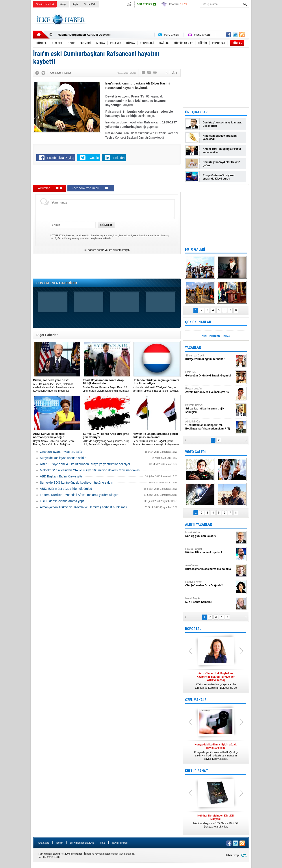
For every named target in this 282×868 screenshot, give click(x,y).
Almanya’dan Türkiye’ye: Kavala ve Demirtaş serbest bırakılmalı (83, 507)
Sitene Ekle (90, 4)
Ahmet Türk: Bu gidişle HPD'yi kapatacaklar (222, 151)
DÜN (204, 336)
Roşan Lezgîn (210, 390)
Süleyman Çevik (210, 357)
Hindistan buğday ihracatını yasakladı (220, 137)
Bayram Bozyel (210, 409)
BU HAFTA (215, 336)
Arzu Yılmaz (210, 567)
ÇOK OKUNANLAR (198, 322)
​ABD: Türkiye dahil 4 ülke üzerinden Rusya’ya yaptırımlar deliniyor (85, 464)
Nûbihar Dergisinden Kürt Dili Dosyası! (84, 35)
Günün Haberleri (45, 4)
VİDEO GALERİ (195, 452)
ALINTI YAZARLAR (199, 524)
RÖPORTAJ (193, 629)
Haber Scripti (233, 855)
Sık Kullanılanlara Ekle (82, 843)
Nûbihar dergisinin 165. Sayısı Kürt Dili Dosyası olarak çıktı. (216, 821)
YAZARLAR (193, 348)
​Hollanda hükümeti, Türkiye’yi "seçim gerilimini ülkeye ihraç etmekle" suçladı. (157, 385)
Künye (63, 4)
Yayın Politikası (120, 843)
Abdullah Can (210, 425)
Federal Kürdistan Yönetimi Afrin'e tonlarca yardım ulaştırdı (80, 495)
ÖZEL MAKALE (196, 700)
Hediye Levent (210, 584)
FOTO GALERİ (195, 249)
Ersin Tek (210, 374)
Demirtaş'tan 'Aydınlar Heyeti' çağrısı (221, 164)
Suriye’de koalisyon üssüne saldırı (63, 458)
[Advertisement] (267, 77)
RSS (103, 843)
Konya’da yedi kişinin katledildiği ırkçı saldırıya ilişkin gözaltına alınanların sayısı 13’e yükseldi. (216, 752)
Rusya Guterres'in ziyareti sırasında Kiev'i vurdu (219, 177)
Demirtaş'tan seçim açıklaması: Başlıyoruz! (222, 124)
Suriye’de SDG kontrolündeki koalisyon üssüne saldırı (77, 483)
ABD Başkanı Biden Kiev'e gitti (61, 476)
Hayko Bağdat (210, 551)
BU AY (227, 336)
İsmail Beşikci (210, 600)
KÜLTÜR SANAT (197, 771)
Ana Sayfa (44, 843)
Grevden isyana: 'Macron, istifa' (61, 452)
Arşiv (75, 4)
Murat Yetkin (210, 534)
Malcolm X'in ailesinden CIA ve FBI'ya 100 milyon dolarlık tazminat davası (90, 470)
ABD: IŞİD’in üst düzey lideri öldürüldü (66, 489)
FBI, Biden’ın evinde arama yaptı (62, 501)
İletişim (59, 843)
